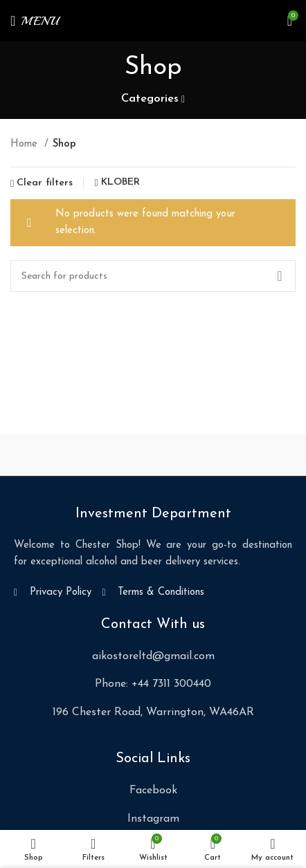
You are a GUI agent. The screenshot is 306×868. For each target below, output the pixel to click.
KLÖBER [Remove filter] (120, 183)
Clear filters (45, 183)
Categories (150, 99)
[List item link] (153, 657)
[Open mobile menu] (35, 21)
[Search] (153, 276)
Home (26, 144)
